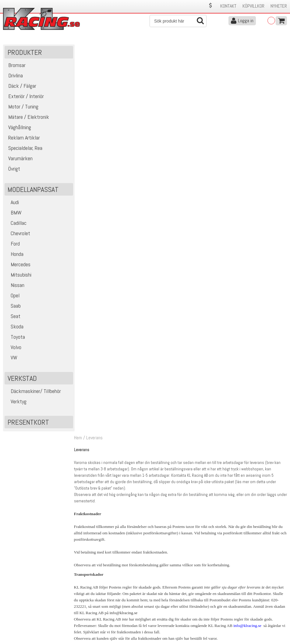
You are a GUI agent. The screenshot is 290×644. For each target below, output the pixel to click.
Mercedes (18, 265)
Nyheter (279, 6)
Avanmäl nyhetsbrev (21, 626)
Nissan (15, 286)
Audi (12, 203)
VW (12, 358)
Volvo (14, 348)
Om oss (154, 594)
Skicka (279, 552)
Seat (13, 317)
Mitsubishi (19, 275)
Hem (79, 48)
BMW (14, 213)
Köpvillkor (253, 6)
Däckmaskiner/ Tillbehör (34, 392)
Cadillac (16, 223)
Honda (15, 255)
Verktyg (16, 402)
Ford (13, 244)
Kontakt (228, 6)
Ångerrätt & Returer (92, 613)
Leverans (82, 607)
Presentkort (28, 423)
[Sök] (178, 21)
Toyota (16, 337)
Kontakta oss (86, 594)
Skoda (15, 327)
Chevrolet (18, 234)
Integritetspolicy (89, 619)
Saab (13, 306)
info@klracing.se (125, 223)
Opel (13, 296)
